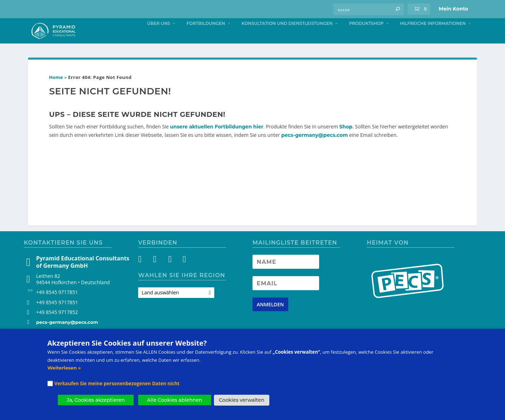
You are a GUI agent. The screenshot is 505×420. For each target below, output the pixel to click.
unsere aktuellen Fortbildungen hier (217, 141)
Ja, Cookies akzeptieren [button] (96, 400)
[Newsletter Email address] (286, 297)
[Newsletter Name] (286, 276)
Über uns (159, 37)
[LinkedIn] (182, 274)
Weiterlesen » (64, 368)
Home (56, 92)
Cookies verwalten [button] (242, 400)
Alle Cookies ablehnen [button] (174, 400)
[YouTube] (169, 274)
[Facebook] (144, 274)
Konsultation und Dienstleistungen (287, 37)
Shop (346, 141)
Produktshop (366, 37)
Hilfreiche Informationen (433, 37)
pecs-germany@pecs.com (315, 149)
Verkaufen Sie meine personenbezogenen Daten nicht (117, 384)
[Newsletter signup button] (270, 318)
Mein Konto (453, 9)
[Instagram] (157, 274)
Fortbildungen (206, 37)
